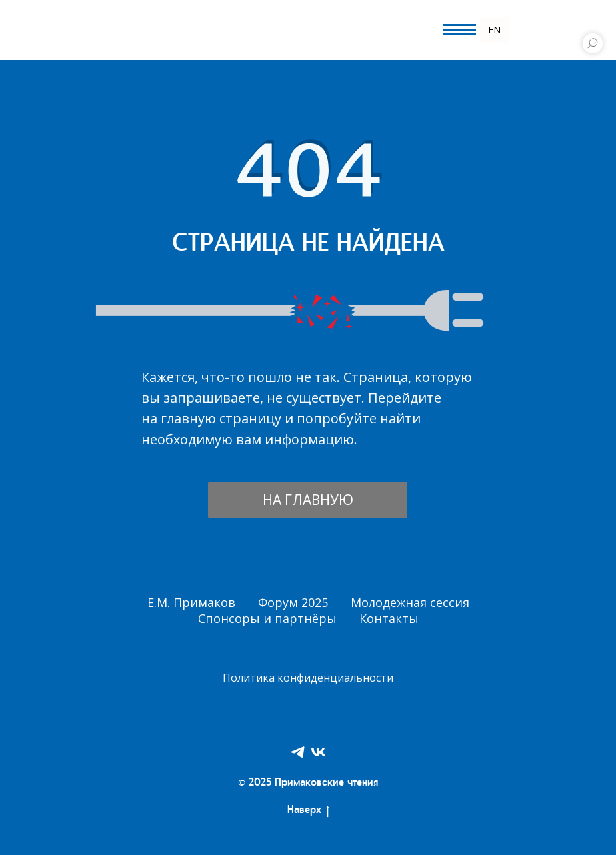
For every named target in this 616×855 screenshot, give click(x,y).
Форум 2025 (293, 602)
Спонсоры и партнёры (267, 618)
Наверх (308, 812)
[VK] (318, 752)
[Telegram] (298, 752)
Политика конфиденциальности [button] (308, 678)
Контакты (389, 618)
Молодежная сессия (410, 602)
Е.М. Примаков (191, 602)
